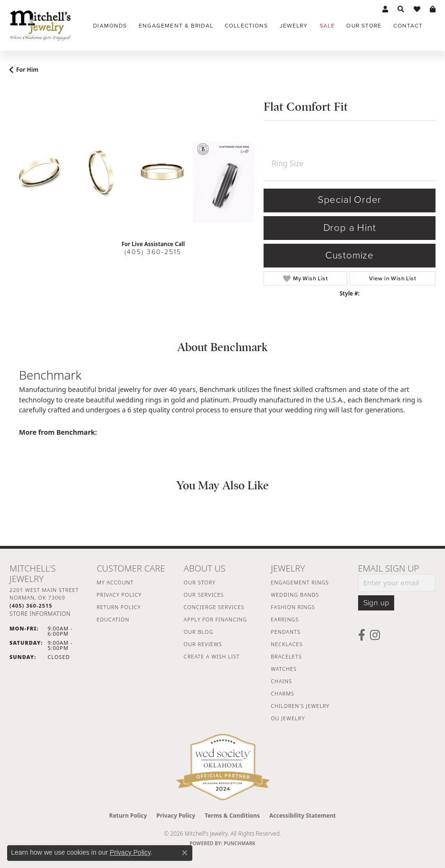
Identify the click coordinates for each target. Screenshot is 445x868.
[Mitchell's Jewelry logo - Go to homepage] (40, 25)
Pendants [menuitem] (285, 632)
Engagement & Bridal (176, 26)
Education (113, 619)
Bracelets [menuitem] (286, 656)
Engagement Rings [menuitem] (300, 582)
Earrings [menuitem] (285, 619)
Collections (246, 26)
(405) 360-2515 (153, 252)
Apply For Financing (215, 619)
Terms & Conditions (232, 816)
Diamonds (110, 26)
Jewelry (294, 26)
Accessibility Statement (303, 816)
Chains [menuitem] (281, 681)
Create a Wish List (212, 656)
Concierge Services (214, 607)
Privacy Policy (119, 595)
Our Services (204, 595)
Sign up (376, 603)
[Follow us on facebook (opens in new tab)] (362, 635)
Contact (408, 26)
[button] (385, 10)
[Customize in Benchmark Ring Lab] (223, 182)
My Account (115, 582)
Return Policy (118, 607)
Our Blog (199, 632)
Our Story (200, 582)
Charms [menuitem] (282, 693)
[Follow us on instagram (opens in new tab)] (375, 635)
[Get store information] (40, 614)
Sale (327, 26)
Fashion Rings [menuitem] (293, 607)
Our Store (364, 26)
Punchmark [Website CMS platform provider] (240, 843)
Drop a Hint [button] (350, 228)
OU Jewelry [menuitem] (288, 718)
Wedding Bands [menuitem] (295, 595)
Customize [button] (350, 255)
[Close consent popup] (185, 853)
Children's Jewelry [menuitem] (300, 706)
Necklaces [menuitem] (287, 644)
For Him (27, 70)
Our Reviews (203, 644)
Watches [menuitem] (284, 669)
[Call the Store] (31, 606)
